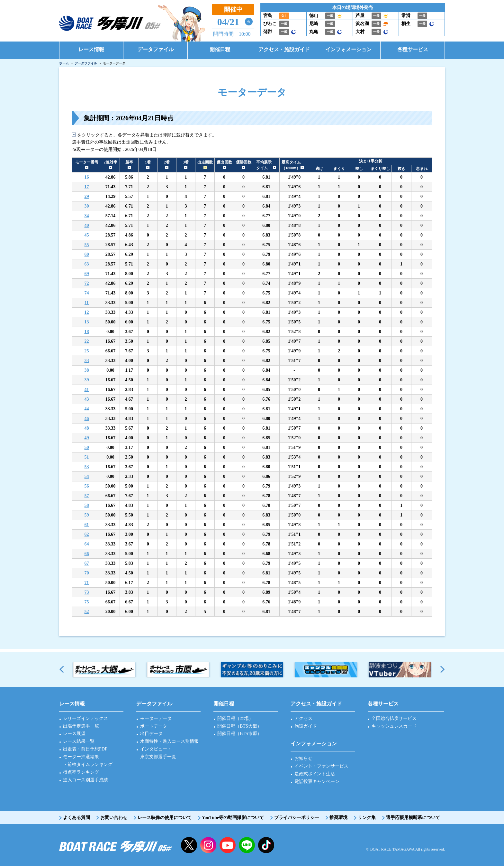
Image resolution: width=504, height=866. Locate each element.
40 (87, 225)
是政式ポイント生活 (315, 774)
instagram (208, 845)
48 (87, 428)
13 (87, 322)
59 (87, 515)
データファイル (86, 63)
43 (87, 399)
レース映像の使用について (165, 818)
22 (87, 341)
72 (87, 283)
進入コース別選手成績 (85, 780)
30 (87, 206)
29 (87, 196)
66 (87, 554)
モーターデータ (156, 718)
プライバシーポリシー (297, 818)
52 (87, 612)
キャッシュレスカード (394, 726)
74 (87, 293)
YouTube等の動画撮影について (233, 818)
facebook (266, 845)
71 (87, 583)
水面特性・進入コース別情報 (169, 741)
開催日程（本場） (235, 718)
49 (87, 438)
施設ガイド (306, 726)
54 (87, 476)
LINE (247, 845)
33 (87, 361)
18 (87, 332)
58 (87, 505)
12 (87, 312)
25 (87, 351)
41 (87, 390)
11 (87, 303)
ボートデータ (154, 726)
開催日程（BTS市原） (239, 734)
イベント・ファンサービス (321, 766)
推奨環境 (338, 818)
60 (87, 254)
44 (87, 409)
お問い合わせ (114, 818)
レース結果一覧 (79, 741)
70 (87, 573)
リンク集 (367, 818)
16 (87, 177)
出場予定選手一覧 (81, 726)
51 (87, 457)
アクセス (303, 718)
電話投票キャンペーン (317, 782)
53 (87, 467)
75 (87, 602)
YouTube (228, 845)
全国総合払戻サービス (394, 718)
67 (87, 563)
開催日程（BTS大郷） (239, 726)
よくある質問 (76, 818)
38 (87, 370)
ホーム (64, 63)
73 (87, 592)
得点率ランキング (81, 772)
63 (87, 264)
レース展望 (74, 734)
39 (87, 380)
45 (87, 235)
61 (87, 525)
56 (87, 486)
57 (87, 496)
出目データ (151, 734)
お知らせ (303, 758)
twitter (189, 845)
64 (87, 544)
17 (87, 187)
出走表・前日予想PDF (85, 749)
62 (87, 534)
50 (87, 447)
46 (87, 419)
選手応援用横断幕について (413, 818)
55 (87, 245)
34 (87, 216)
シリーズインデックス (85, 718)
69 (87, 274)
